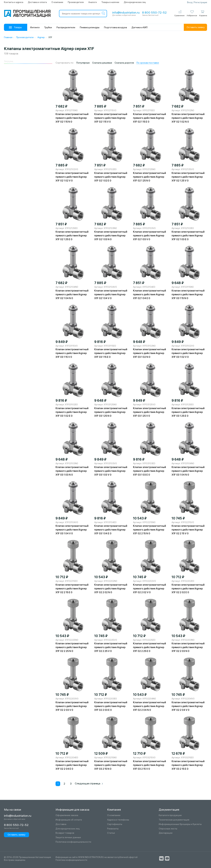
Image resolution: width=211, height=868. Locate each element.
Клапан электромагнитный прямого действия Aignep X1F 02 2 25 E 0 (150, 647)
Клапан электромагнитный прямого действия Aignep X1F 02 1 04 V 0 (111, 294)
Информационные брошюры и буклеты (180, 824)
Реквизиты (113, 829)
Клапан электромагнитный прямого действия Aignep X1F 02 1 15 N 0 (72, 118)
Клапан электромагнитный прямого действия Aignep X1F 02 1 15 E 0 (150, 118)
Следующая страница (89, 783)
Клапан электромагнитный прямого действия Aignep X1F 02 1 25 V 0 (188, 177)
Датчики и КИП (140, 27)
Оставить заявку (196, 27)
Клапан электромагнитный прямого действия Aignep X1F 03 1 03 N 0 (72, 471)
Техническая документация (174, 820)
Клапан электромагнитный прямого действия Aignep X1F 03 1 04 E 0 (111, 530)
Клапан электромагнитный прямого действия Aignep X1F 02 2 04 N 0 (150, 706)
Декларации (166, 833)
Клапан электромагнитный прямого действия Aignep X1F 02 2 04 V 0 (188, 706)
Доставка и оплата (37, 2)
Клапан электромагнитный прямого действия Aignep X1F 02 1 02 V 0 (72, 177)
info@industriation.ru (126, 12)
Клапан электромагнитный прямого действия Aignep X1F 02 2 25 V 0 (111, 647)
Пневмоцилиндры (90, 27)
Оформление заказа (67, 815)
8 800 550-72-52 (154, 12)
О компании (57, 2)
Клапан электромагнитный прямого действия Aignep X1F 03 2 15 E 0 (188, 765)
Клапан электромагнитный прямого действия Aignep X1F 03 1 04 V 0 (72, 530)
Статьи (111, 833)
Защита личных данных (68, 837)
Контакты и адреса (14, 2)
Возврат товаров (65, 833)
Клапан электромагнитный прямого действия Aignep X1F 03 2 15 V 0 (150, 765)
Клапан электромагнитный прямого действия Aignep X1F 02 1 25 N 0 (150, 177)
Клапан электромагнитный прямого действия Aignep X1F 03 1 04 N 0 (188, 471)
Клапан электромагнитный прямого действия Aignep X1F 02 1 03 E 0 (188, 235)
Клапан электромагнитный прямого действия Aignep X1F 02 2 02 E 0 (188, 588)
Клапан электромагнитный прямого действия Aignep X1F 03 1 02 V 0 (188, 353)
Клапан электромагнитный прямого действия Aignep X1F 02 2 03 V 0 (72, 706)
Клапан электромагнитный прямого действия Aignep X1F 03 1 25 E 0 (188, 412)
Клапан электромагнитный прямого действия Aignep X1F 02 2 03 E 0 (111, 706)
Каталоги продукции (170, 815)
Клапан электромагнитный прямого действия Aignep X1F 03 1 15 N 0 (188, 294)
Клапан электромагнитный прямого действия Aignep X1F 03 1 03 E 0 (150, 471)
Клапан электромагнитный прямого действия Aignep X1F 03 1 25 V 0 (150, 412)
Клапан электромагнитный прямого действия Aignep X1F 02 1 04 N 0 (72, 294)
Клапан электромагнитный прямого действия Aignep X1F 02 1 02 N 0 (188, 118)
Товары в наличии (110, 2)
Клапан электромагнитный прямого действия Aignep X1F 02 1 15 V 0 (111, 118)
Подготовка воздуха (115, 27)
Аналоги (93, 2)
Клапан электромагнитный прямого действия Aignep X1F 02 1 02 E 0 (111, 177)
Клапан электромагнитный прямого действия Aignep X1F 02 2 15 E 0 (72, 588)
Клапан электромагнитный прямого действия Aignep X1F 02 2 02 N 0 (111, 588)
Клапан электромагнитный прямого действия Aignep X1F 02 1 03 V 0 (150, 235)
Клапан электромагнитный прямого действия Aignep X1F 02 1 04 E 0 (150, 294)
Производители (76, 2)
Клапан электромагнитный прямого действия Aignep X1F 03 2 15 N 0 (111, 765)
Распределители (66, 27)
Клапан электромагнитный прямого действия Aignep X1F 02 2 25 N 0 (72, 647)
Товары (15, 27)
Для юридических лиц (135, 2)
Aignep (41, 37)
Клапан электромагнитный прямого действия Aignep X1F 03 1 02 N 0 (150, 353)
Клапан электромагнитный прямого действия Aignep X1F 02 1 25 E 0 (72, 235)
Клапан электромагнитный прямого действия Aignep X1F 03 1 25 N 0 (111, 412)
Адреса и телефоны (118, 820)
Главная (8, 37)
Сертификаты (115, 824)
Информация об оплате (69, 820)
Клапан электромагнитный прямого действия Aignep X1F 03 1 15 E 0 (111, 353)
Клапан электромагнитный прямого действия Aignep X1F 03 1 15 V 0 (72, 353)
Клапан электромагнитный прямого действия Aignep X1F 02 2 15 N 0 (150, 530)
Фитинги (35, 27)
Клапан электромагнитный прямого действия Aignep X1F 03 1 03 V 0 (111, 471)
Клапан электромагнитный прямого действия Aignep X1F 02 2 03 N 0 (188, 647)
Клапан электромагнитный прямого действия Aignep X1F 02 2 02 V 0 (150, 588)
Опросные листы (168, 829)
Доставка (61, 824)
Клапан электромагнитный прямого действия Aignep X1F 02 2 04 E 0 (72, 765)
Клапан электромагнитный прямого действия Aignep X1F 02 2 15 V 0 (188, 530)
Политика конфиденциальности (73, 842)
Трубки (48, 27)
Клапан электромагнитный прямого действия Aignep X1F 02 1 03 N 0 (111, 235)
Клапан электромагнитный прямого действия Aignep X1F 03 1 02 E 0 (72, 412)
